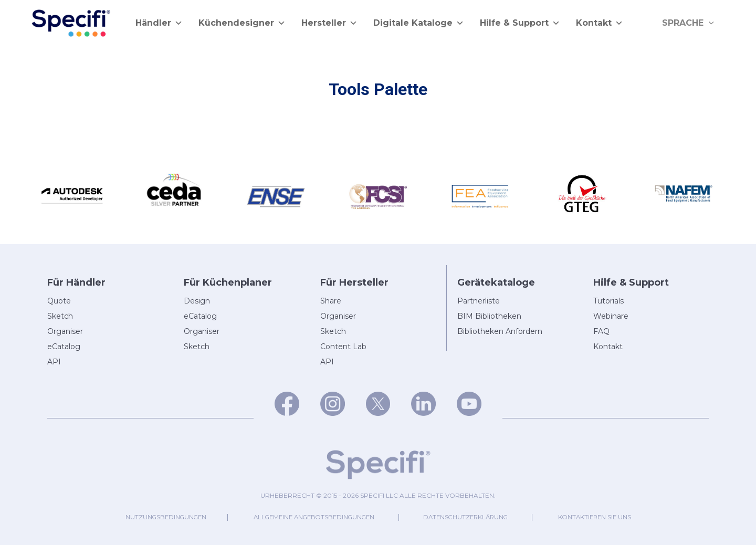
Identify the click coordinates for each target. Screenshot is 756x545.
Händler (159, 23)
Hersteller (329, 23)
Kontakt (600, 23)
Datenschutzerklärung (474, 517)
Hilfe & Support (520, 23)
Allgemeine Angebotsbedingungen (310, 517)
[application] (711, 23)
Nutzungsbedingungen (148, 517)
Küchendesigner (242, 23)
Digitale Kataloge (419, 23)
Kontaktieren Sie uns (613, 517)
